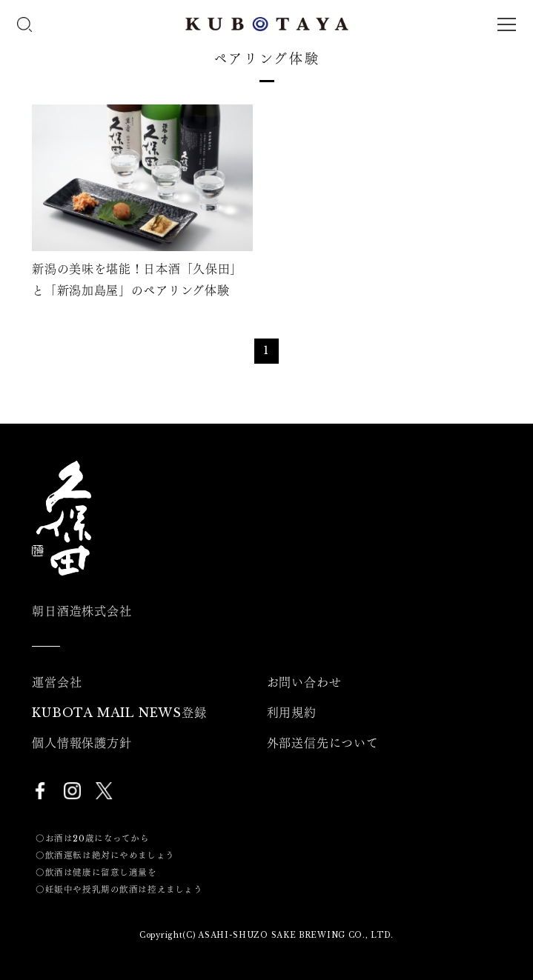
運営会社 (57, 682)
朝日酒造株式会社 (82, 611)
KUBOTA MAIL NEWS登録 (119, 713)
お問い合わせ (304, 682)
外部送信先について (323, 743)
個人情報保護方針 (82, 743)
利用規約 (292, 713)
